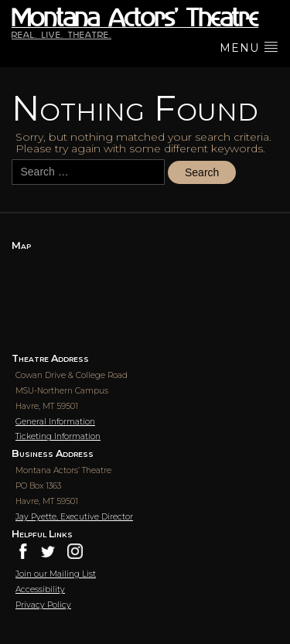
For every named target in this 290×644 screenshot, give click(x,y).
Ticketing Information (58, 436)
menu (249, 48)
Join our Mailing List (56, 574)
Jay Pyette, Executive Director (74, 517)
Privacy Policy (43, 605)
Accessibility (40, 589)
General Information (55, 422)
